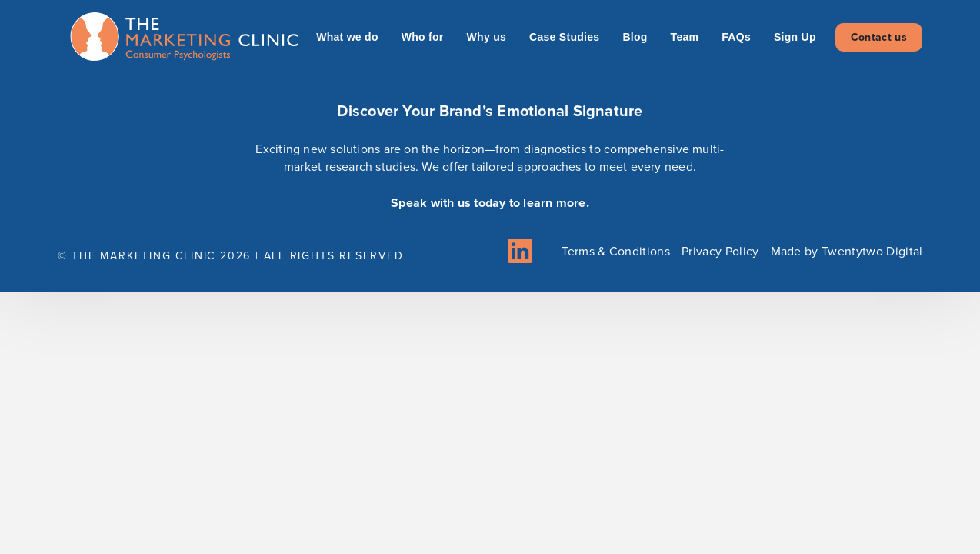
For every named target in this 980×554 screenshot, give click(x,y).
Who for (423, 37)
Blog (635, 37)
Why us (487, 37)
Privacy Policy (720, 251)
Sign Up (795, 37)
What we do (347, 37)
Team (685, 37)
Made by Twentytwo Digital (847, 251)
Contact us (879, 37)
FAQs (736, 37)
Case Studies (564, 37)
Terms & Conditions (616, 251)
